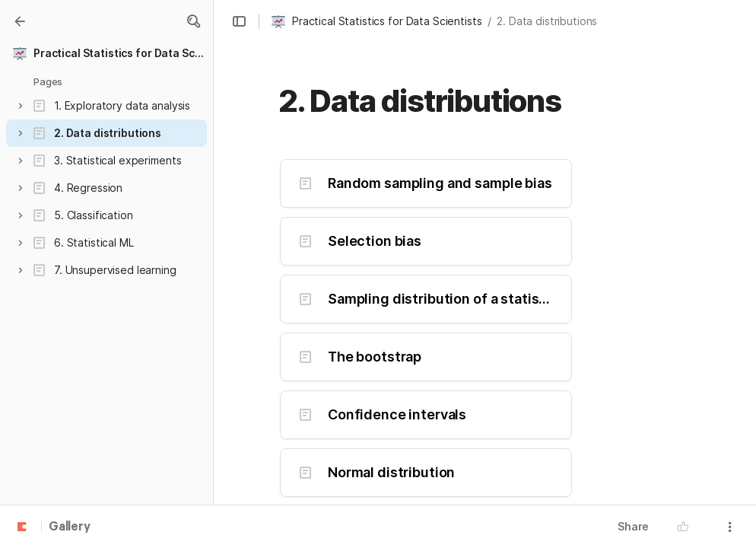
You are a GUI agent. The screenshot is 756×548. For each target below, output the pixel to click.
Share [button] (633, 526)
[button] (193, 21)
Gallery (70, 527)
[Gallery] (20, 21)
